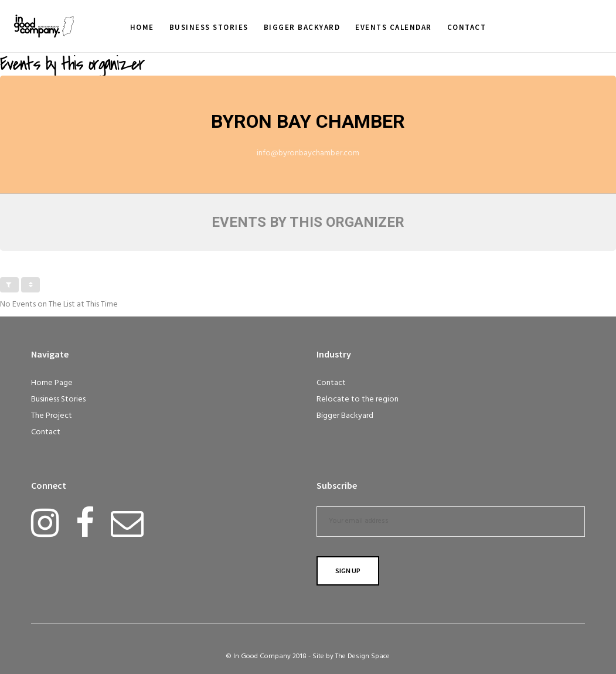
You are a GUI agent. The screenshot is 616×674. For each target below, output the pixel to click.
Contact (46, 432)
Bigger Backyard (345, 416)
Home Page (52, 383)
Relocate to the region (358, 399)
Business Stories (58, 399)
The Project (52, 416)
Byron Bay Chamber (308, 121)
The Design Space (363, 656)
